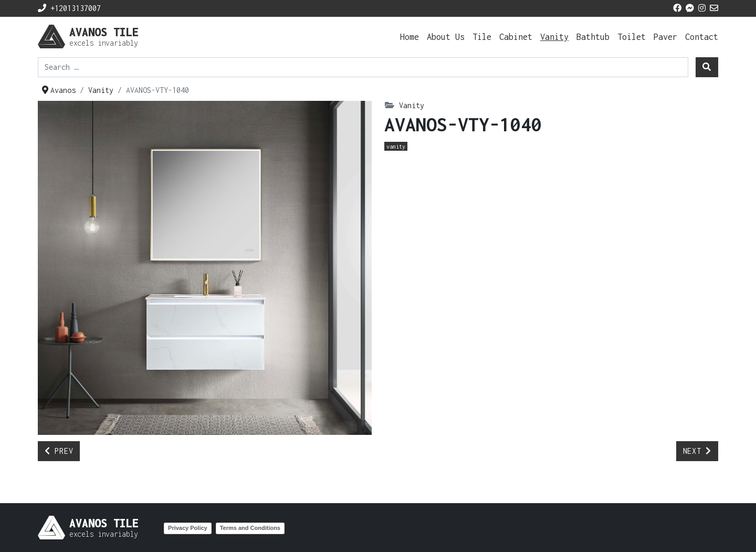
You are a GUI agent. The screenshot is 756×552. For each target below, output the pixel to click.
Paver (665, 37)
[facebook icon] (677, 8)
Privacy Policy (188, 528)
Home (409, 37)
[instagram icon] (702, 8)
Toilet (632, 37)
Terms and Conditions (250, 528)
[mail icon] (714, 8)
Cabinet (516, 37)
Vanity (554, 37)
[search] (707, 67)
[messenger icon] (690, 8)
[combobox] (363, 67)
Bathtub (593, 37)
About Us (446, 37)
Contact (702, 37)
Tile (482, 37)
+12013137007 (69, 8)
